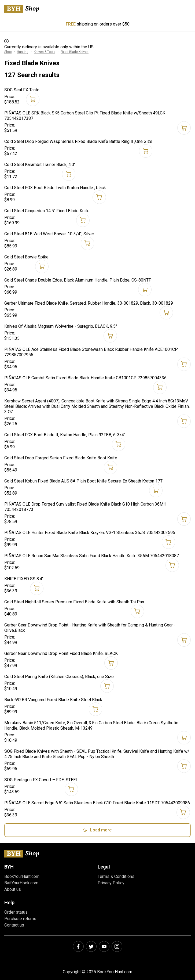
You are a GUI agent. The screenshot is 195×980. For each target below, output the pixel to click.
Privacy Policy (111, 883)
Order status (16, 912)
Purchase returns (20, 919)
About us (13, 889)
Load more (97, 830)
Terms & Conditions (116, 876)
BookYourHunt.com (22, 876)
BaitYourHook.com (21, 883)
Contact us (14, 925)
